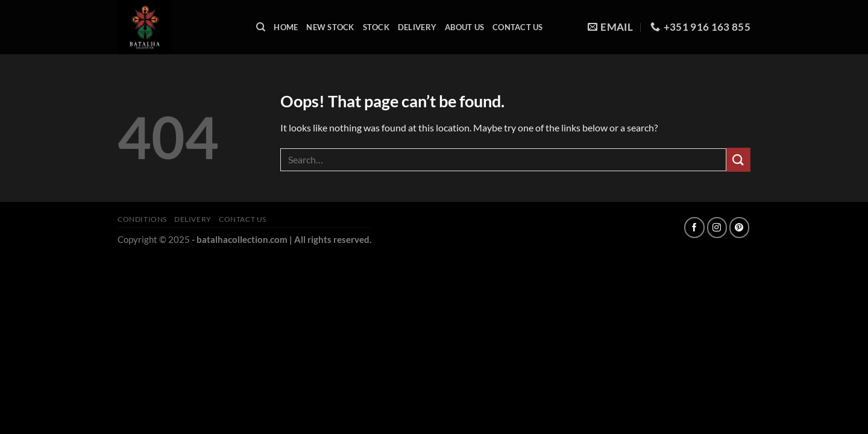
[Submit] (738, 159)
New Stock (330, 27)
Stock (376, 27)
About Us (464, 27)
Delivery (417, 27)
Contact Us (518, 27)
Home (286, 27)
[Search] (261, 27)
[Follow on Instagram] (717, 228)
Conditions (142, 219)
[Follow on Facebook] (694, 228)
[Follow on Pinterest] (739, 228)
